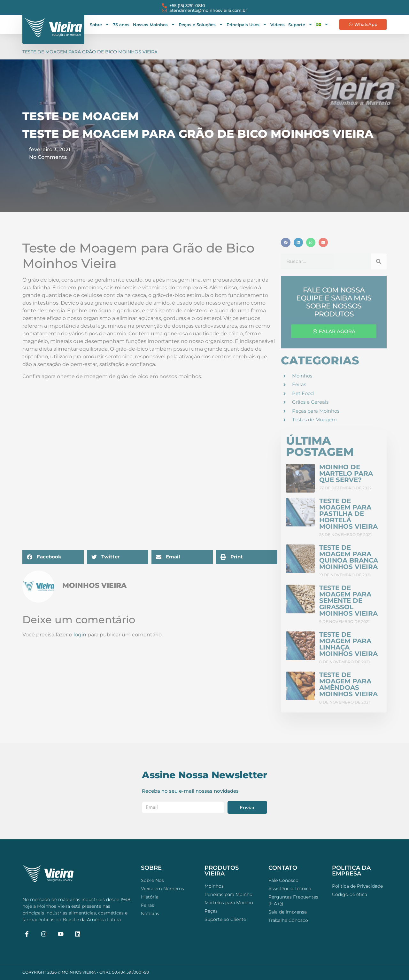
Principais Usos (247, 24)
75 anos (121, 25)
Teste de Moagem (80, 116)
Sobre (100, 24)
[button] (53, 557)
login (80, 635)
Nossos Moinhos (154, 24)
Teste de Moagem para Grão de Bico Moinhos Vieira (90, 52)
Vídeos (278, 25)
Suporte (300, 24)
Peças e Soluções (201, 24)
